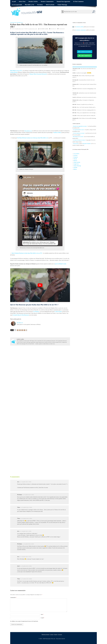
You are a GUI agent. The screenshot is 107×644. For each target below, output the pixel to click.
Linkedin (75, 167)
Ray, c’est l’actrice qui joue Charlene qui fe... (87, 107)
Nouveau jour (76, 144)
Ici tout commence (78, 2)
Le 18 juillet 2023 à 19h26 (26, 566)
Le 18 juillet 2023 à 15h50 (26, 518)
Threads (75, 159)
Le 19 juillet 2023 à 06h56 (26, 579)
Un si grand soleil (17, 5)
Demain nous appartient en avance (80, 126)
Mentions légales (45, 634)
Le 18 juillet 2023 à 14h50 (28, 495)
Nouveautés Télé (13, 22)
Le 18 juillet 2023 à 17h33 (26, 557)
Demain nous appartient (63, 2)
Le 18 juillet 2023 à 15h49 (26, 507)
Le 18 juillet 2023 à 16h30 (28, 544)
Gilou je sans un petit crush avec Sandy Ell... (87, 115)
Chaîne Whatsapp (62, 5)
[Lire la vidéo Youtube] (40, 285)
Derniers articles (33, 2)
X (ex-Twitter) (76, 154)
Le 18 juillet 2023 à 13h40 (26, 482)
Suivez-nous (22, 2)
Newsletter (40, 5)
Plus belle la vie (29, 5)
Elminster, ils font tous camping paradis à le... (87, 110)
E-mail (43, 618)
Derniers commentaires (47, 2)
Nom (42, 614)
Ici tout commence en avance (79, 133)
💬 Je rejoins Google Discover (85, 56)
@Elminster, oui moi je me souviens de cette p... (87, 97)
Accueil (14, 2)
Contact (52, 634)
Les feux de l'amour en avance (79, 140)
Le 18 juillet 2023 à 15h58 (26, 531)
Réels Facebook (50, 5)
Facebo (75, 155)
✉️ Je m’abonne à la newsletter (85, 52)
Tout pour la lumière (87, 144)
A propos (60, 634)
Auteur (56, 634)
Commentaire (13, 597)
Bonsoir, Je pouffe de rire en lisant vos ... (86, 104)
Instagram (76, 157)
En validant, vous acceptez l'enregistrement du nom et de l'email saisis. (24, 621)
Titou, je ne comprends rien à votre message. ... (87, 113)
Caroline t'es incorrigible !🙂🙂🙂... (84, 73)
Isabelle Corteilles (45, 29)
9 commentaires (62, 29)
